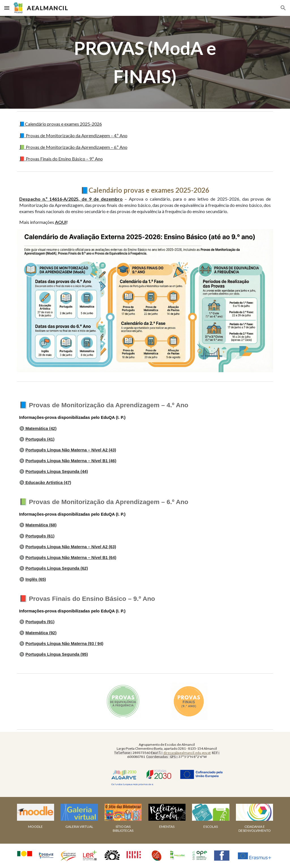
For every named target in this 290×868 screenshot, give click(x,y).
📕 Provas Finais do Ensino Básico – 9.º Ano (61, 159)
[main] (145, 62)
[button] (7, 8)
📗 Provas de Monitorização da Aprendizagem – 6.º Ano (73, 147)
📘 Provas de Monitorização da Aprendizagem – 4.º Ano (73, 135)
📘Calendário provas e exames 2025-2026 (61, 124)
